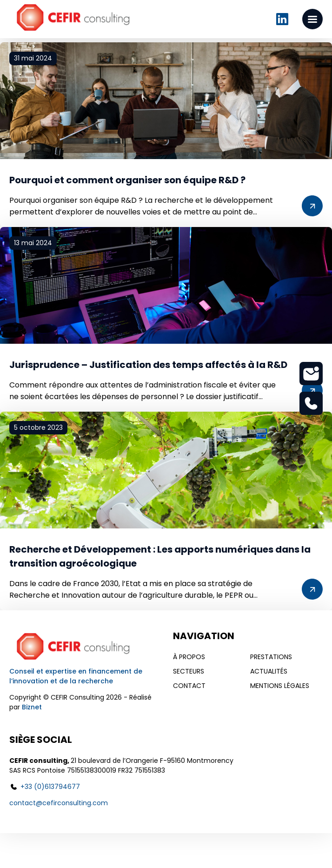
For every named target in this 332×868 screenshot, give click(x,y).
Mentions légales (280, 686)
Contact (189, 686)
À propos (189, 657)
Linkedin (282, 19)
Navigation (204, 636)
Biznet (32, 707)
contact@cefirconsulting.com (59, 803)
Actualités (269, 671)
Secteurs (189, 671)
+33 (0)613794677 (50, 787)
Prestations (271, 657)
